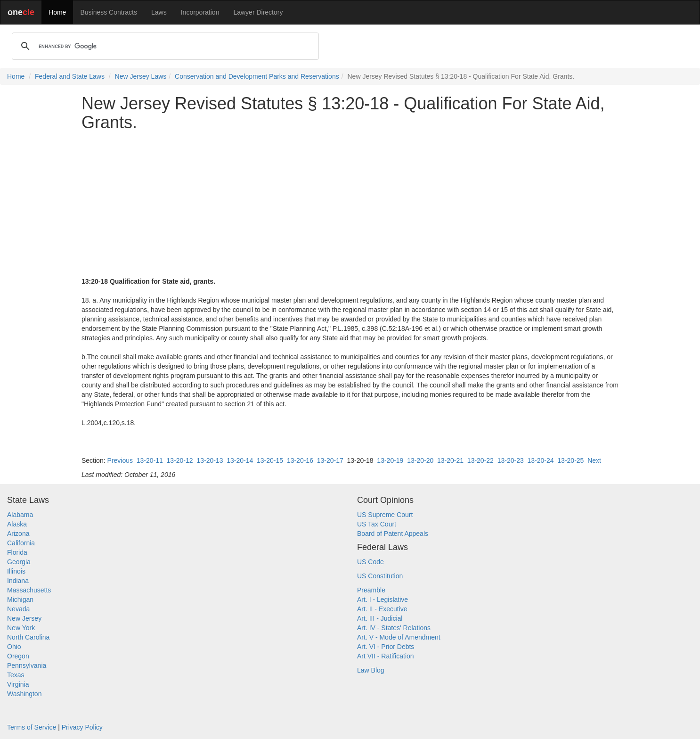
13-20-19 (390, 460)
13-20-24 (541, 460)
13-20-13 (210, 460)
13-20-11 (150, 460)
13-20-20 (420, 460)
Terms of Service (32, 727)
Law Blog (371, 670)
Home (57, 12)
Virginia (18, 684)
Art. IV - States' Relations (394, 628)
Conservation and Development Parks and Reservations (257, 76)
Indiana (18, 581)
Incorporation (200, 12)
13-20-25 (570, 460)
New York (21, 628)
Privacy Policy (82, 727)
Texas (16, 675)
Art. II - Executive (382, 609)
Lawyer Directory (258, 12)
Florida (17, 552)
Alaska (17, 524)
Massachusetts (29, 590)
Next (594, 460)
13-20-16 (300, 460)
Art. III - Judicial (380, 618)
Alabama (20, 515)
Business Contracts (109, 12)
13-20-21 (450, 460)
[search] (164, 46)
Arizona (18, 534)
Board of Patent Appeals (393, 534)
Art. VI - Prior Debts (386, 647)
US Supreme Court (385, 515)
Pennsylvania (27, 665)
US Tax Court (377, 524)
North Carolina (28, 637)
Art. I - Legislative (383, 599)
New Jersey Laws (141, 76)
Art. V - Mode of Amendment (399, 637)
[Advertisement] (350, 204)
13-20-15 (270, 460)
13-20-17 (330, 460)
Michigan (20, 599)
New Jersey (24, 618)
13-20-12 (180, 460)
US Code (370, 562)
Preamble (371, 590)
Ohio (14, 647)
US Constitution (380, 576)
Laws (159, 12)
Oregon (18, 656)
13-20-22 (480, 460)
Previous (120, 460)
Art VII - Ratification (386, 656)
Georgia (19, 562)
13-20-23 (511, 460)
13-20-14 (240, 460)
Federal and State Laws (70, 76)
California (21, 543)
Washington (24, 694)
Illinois (16, 571)
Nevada (18, 609)
